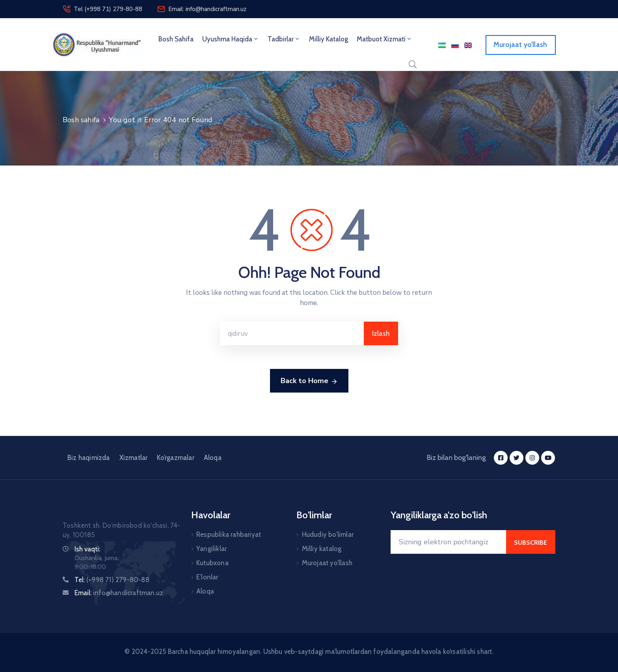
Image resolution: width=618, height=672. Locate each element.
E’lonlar (207, 577)
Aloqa (213, 458)
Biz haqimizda (89, 458)
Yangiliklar (211, 549)
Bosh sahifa (176, 39)
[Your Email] (448, 542)
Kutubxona (212, 563)
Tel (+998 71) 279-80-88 (108, 9)
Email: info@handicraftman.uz (207, 9)
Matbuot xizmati (384, 39)
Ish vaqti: (87, 549)
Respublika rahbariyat (229, 534)
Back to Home (309, 381)
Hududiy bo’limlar (328, 534)
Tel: (112, 580)
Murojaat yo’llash (327, 563)
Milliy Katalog (329, 39)
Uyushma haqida (231, 39)
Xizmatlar (134, 458)
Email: (119, 593)
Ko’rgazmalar (175, 458)
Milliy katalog (322, 549)
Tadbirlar (284, 39)
